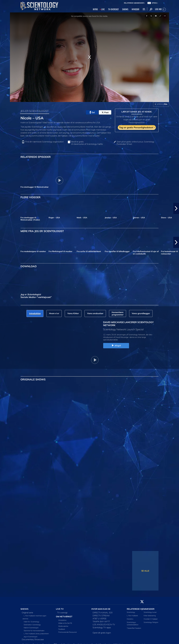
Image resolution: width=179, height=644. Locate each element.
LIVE (103, 9)
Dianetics (130, 619)
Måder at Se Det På (65, 623)
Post (105, 112)
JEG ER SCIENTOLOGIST (35, 111)
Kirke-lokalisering (150, 616)
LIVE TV (60, 609)
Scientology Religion (151, 622)
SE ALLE (145, 571)
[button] (176, 208)
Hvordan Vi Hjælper (151, 619)
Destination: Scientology (32, 625)
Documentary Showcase (33, 639)
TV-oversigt (62, 613)
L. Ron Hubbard (132, 616)
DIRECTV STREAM (101, 616)
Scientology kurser (150, 612)
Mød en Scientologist (31, 628)
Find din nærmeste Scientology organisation (44, 142)
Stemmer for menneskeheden (34, 631)
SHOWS (125, 9)
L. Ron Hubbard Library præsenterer (36, 634)
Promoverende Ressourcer (68, 632)
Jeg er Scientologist (31, 637)
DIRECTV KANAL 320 (103, 613)
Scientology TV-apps (102, 627)
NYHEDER (135, 9)
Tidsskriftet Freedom (134, 628)
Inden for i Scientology (32, 622)
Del (92, 112)
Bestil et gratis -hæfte (87, 143)
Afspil (116, 346)
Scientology (131, 612)
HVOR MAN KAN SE (101, 609)
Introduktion (62, 620)
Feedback (62, 629)
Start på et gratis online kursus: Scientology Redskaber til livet (135, 143)
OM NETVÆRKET (64, 617)
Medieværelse (63, 626)
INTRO (95, 9)
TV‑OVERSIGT (113, 9)
